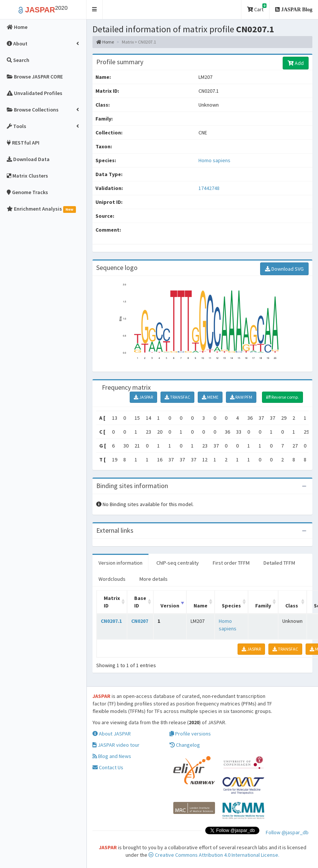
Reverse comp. (282, 397)
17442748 (209, 188)
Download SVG (284, 269)
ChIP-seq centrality (178, 563)
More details (154, 579)
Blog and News (112, 756)
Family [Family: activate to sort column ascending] (263, 606)
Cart (257, 8)
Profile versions (190, 734)
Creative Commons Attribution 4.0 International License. (214, 855)
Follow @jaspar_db (287, 832)
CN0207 (140, 621)
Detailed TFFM (279, 563)
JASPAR (143, 397)
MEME (210, 397)
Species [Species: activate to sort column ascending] (231, 606)
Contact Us (108, 767)
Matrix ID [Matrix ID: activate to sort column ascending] (112, 602)
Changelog (185, 745)
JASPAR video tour (116, 745)
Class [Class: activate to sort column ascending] (292, 606)
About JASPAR (112, 734)
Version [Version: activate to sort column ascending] (170, 606)
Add (296, 63)
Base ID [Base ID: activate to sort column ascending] (140, 602)
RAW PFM (241, 397)
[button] (95, 10)
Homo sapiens (214, 160)
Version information (120, 563)
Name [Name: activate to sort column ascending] (201, 606)
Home (105, 42)
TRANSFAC (177, 397)
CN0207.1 (111, 621)
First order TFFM (231, 563)
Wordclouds (112, 579)
